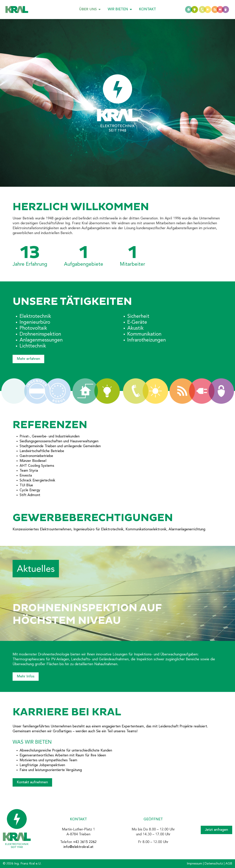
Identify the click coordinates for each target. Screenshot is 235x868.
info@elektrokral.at (78, 847)
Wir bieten (120, 9)
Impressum (194, 864)
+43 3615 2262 (85, 842)
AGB (229, 864)
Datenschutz (214, 864)
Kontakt (147, 9)
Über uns (90, 9)
